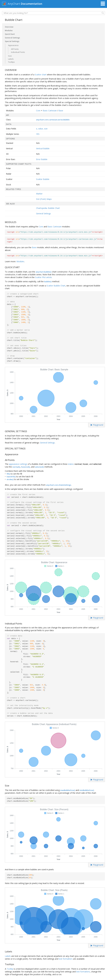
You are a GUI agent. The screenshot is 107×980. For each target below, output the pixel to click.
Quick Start (10, 34)
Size (10, 56)
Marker (39, 194)
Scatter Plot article (43, 277)
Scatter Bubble (43, 179)
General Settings (12, 38)
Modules (9, 30)
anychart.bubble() (44, 272)
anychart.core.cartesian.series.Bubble (53, 120)
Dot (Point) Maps (44, 199)
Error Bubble (42, 159)
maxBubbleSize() (68, 790)
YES (38, 134)
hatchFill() (11, 477)
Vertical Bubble (43, 148)
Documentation (31, 4)
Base (61, 111)
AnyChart (14, 4)
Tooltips (11, 62)
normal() (16, 467)
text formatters (66, 959)
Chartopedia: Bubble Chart (48, 208)
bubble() (48, 282)
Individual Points (18, 52)
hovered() (26, 467)
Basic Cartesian (50, 111)
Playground (97, 425)
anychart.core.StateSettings (59, 485)
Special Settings (12, 41)
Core (38, 111)
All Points (15, 49)
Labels (11, 59)
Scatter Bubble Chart (56, 286)
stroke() (10, 479)
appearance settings (18, 464)
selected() (39, 467)
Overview (9, 27)
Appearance (13, 45)
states (71, 464)
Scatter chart (41, 75)
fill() (8, 474)
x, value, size (42, 129)
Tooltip (10, 969)
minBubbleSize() (87, 790)
